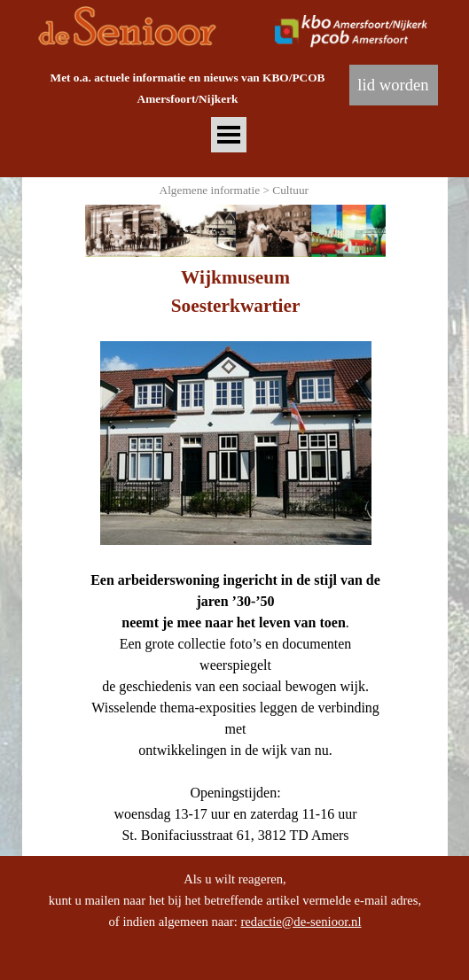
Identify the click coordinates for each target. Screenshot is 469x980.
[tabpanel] (188, 88)
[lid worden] (394, 85)
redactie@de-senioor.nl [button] (301, 922)
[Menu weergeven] (229, 135)
